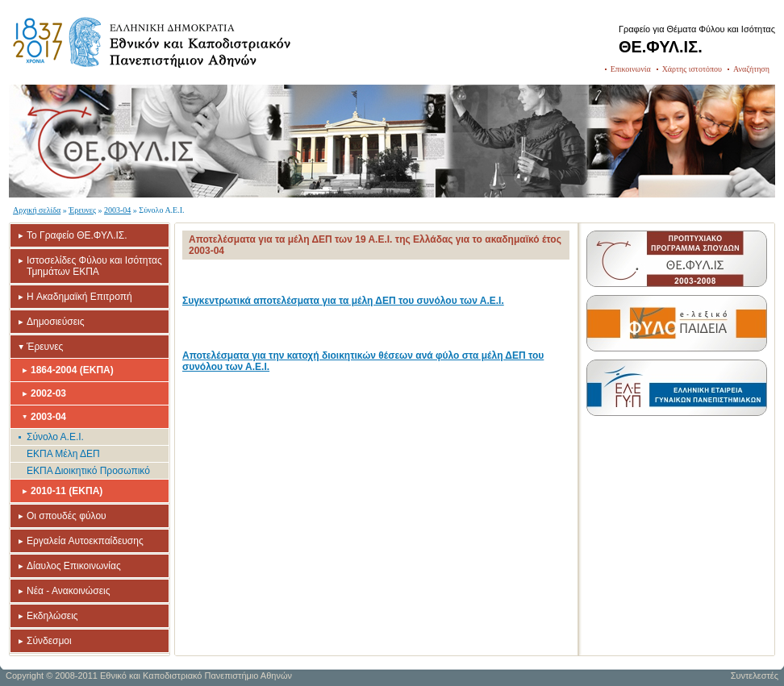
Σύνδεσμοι (49, 641)
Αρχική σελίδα (37, 210)
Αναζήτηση (751, 69)
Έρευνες (82, 210)
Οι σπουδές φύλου (67, 516)
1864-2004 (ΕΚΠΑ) (72, 370)
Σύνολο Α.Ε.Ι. (55, 437)
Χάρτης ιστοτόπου (692, 69)
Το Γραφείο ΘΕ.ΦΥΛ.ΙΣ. (77, 235)
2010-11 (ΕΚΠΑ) (67, 491)
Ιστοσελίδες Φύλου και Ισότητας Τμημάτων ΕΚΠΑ (94, 266)
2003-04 (117, 210)
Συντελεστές (755, 676)
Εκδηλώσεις (52, 616)
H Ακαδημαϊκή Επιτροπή (79, 297)
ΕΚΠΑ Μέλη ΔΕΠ (63, 454)
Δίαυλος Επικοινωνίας (74, 566)
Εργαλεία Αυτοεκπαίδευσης (85, 541)
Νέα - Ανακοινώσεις (68, 591)
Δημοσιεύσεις (55, 322)
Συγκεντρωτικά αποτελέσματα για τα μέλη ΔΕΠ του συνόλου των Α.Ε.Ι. (343, 301)
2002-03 (48, 393)
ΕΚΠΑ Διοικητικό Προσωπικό (88, 471)
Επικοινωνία (631, 69)
